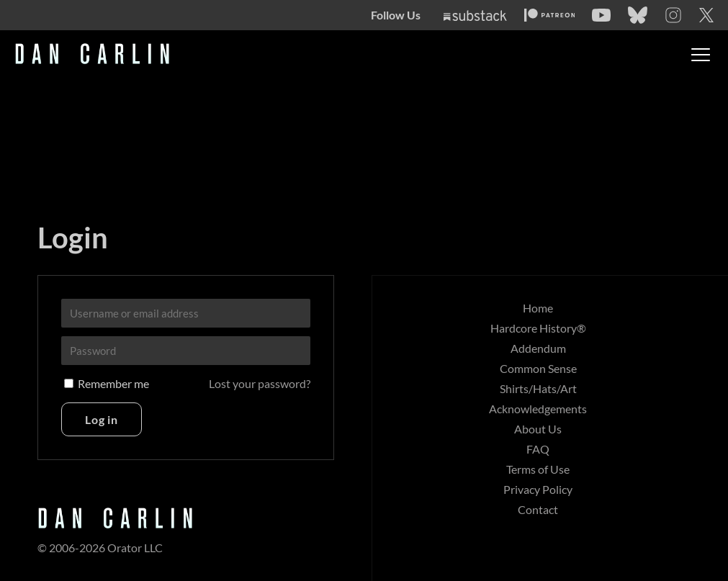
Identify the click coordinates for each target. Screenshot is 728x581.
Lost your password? (260, 383)
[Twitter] (706, 15)
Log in (102, 419)
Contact (538, 509)
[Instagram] (673, 15)
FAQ (538, 449)
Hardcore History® (538, 328)
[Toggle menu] (701, 55)
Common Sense (538, 368)
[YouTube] (601, 15)
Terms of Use (538, 469)
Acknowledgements (538, 409)
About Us (538, 429)
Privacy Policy (538, 489)
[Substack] (475, 15)
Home (538, 308)
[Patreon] (550, 15)
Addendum (538, 348)
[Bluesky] (638, 15)
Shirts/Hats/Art (538, 388)
